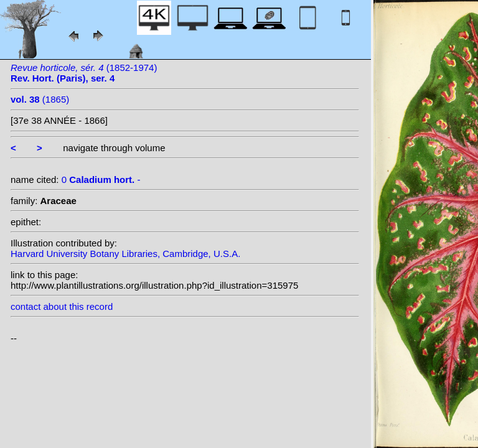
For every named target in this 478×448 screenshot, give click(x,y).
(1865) (40, 99)
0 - (101, 180)
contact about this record (62, 306)
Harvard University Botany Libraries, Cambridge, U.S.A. (125, 254)
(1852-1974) (84, 73)
